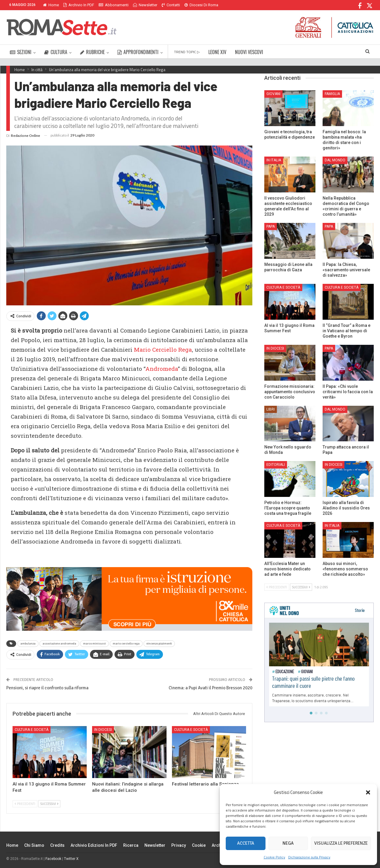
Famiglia (332, 94)
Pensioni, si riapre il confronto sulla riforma (47, 688)
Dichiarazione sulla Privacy (309, 857)
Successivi (49, 804)
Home (51, 5)
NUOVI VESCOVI (249, 52)
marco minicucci (94, 644)
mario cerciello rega (126, 644)
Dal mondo (335, 160)
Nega (288, 843)
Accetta (246, 843)
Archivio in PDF (79, 5)
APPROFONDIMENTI (138, 52)
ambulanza (28, 644)
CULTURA (56, 52)
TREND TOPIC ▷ (187, 52)
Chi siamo (34, 845)
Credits (57, 845)
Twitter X (71, 859)
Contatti (171, 5)
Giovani (273, 94)
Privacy (179, 845)
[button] (368, 792)
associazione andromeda (59, 644)
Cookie (199, 845)
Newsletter (145, 5)
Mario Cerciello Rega (163, 349)
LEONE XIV (217, 52)
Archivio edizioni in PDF (94, 845)
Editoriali (276, 465)
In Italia (274, 160)
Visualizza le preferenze (341, 843)
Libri (271, 409)
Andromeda (162, 369)
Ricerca (131, 845)
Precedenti (25, 804)
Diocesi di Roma (201, 5)
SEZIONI (21, 52)
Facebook (53, 859)
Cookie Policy (274, 857)
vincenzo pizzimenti (159, 644)
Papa (271, 226)
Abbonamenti (114, 5)
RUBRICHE (92, 52)
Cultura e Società (32, 730)
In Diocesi (103, 730)
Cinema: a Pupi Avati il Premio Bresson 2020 (210, 688)
